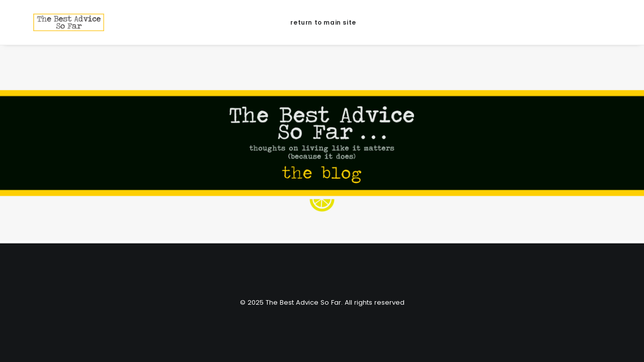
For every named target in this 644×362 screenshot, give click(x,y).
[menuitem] (322, 22)
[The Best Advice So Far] (53, 22)
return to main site (322, 22)
